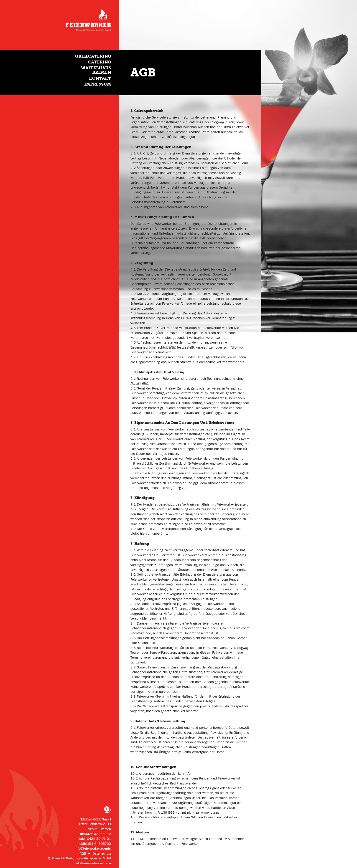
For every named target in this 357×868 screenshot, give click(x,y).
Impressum (98, 84)
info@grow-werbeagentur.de (93, 863)
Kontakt (100, 78)
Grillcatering (93, 56)
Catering (100, 62)
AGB (83, 853)
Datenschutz (102, 853)
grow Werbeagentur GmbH (94, 858)
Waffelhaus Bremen (96, 70)
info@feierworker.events (93, 848)
